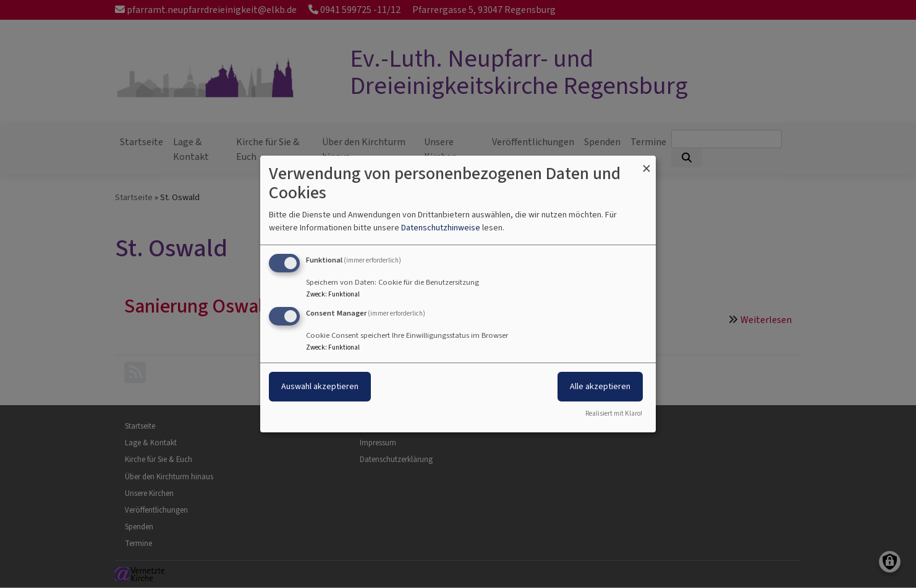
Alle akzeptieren (600, 386)
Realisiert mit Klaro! (614, 414)
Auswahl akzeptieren (320, 386)
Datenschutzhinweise (441, 228)
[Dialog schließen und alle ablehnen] (647, 163)
